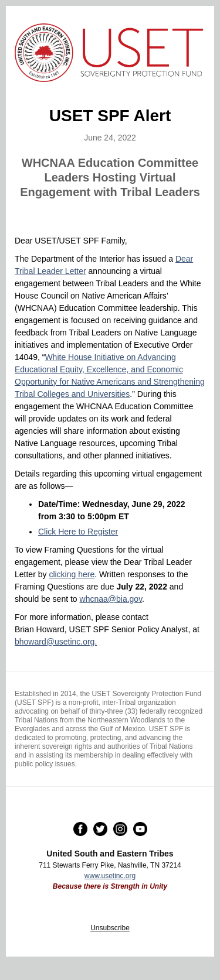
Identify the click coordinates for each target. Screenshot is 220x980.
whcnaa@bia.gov (111, 599)
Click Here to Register (78, 532)
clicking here (72, 574)
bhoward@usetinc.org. (56, 642)
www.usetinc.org (110, 876)
